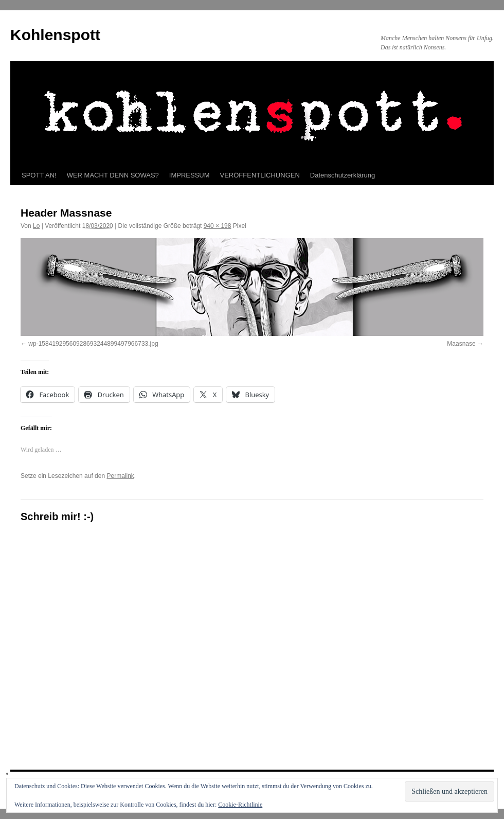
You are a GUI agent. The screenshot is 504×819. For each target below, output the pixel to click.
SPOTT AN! (39, 175)
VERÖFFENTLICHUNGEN (260, 175)
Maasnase (461, 344)
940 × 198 (218, 226)
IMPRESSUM (190, 175)
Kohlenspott (55, 35)
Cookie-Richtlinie (240, 805)
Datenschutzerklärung (343, 175)
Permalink (120, 476)
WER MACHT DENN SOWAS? (113, 175)
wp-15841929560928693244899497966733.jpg (93, 344)
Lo (36, 226)
